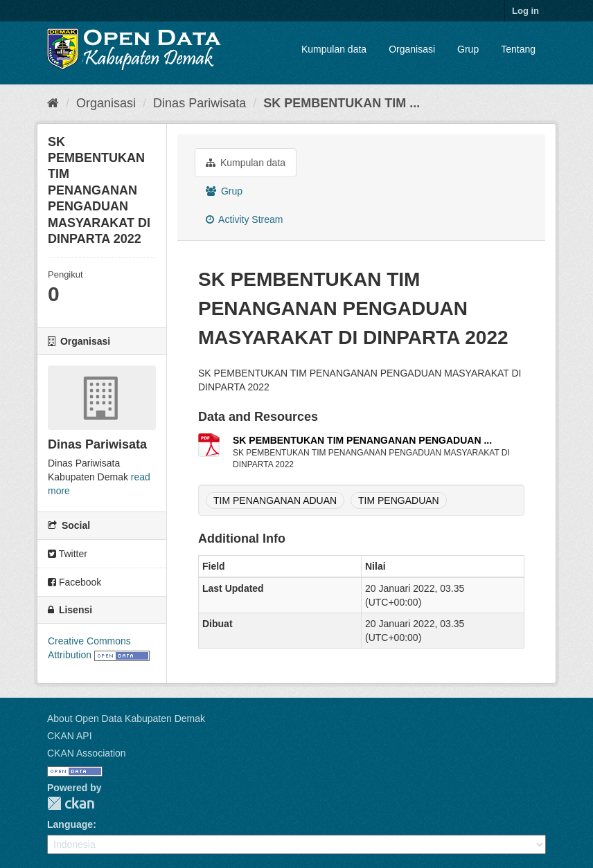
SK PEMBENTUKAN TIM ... (342, 103)
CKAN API (70, 736)
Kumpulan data (334, 49)
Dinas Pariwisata (200, 103)
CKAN (71, 803)
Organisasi (412, 49)
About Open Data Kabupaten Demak (126, 718)
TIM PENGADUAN (399, 500)
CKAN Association (87, 753)
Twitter (68, 554)
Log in (525, 11)
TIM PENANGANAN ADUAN (275, 500)
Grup (468, 49)
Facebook (74, 582)
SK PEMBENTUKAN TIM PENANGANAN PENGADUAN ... (362, 440)
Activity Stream (244, 219)
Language (70, 824)
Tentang (518, 49)
